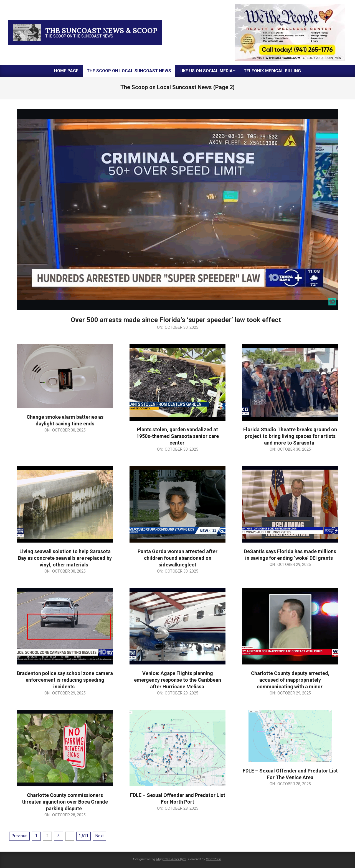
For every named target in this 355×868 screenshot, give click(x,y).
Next (100, 836)
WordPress (214, 859)
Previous (20, 836)
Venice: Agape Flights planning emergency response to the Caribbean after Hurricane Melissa (177, 680)
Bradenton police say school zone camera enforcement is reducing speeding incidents (65, 680)
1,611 (84, 836)
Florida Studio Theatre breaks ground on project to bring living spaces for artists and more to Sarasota (290, 436)
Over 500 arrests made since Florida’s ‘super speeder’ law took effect (177, 320)
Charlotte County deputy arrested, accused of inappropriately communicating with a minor (290, 680)
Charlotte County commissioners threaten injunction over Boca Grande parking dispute (65, 802)
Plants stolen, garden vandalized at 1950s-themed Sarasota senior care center (178, 436)
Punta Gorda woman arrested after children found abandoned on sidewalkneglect (177, 558)
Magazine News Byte (171, 859)
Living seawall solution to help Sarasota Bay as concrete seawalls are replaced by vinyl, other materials (65, 558)
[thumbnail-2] (290, 6)
